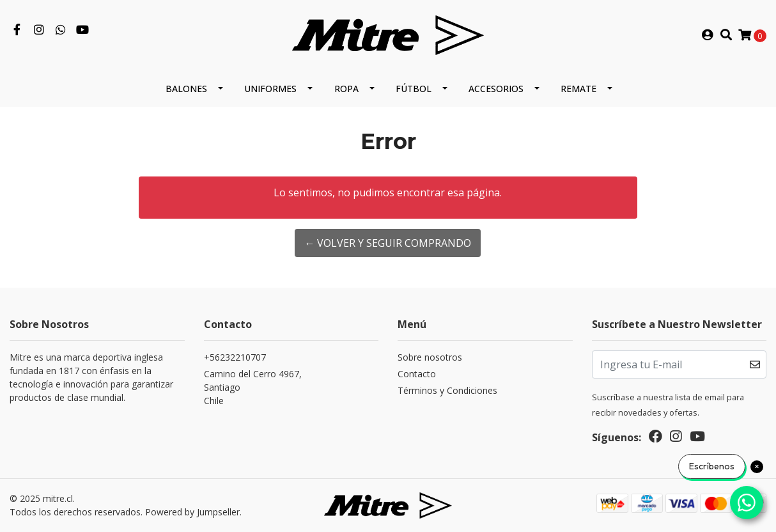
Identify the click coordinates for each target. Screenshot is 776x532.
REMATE (578, 89)
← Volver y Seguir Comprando (388, 243)
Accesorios (496, 89)
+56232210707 (235, 357)
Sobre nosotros (430, 357)
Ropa (346, 89)
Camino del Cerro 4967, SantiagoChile (253, 387)
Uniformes (270, 89)
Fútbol (414, 89)
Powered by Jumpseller (192, 512)
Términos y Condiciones (447, 390)
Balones (186, 89)
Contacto (417, 374)
